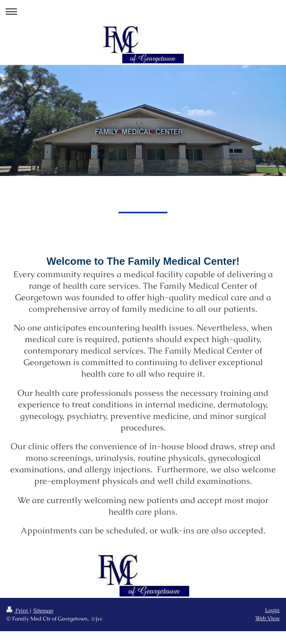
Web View (267, 618)
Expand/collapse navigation (143, 11)
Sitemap (43, 610)
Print (18, 610)
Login (272, 610)
